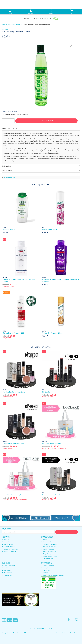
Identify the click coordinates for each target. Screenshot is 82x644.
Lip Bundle (46, 392)
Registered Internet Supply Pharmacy (53, 575)
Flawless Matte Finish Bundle (13, 443)
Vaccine (44, 540)
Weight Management (48, 554)
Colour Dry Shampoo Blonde (53, 333)
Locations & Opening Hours (11, 549)
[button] (71, 46)
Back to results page (10, 177)
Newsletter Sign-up (8, 547)
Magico (62, 633)
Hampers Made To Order (49, 556)
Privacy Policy (46, 568)
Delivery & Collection (9, 551)
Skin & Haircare (7, 568)
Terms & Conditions (48, 566)
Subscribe (66, 532)
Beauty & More (7, 570)
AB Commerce (76, 633)
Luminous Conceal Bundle (52, 495)
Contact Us (6, 542)
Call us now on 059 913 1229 (41, 629)
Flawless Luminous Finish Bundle (14, 392)
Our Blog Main (7, 575)
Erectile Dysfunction (48, 549)
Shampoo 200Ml (9, 229)
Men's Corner (7, 573)
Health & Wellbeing (8, 566)
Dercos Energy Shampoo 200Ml (14, 333)
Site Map (45, 573)
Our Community (8, 544)
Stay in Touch (6, 529)
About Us (5, 540)
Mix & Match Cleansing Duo (13, 495)
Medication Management (49, 551)
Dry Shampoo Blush (49, 229)
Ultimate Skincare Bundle (52, 443)
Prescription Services (48, 542)
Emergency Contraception (50, 544)
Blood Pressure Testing (49, 547)
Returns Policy (46, 570)
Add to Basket (46, 121)
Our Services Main (47, 558)
